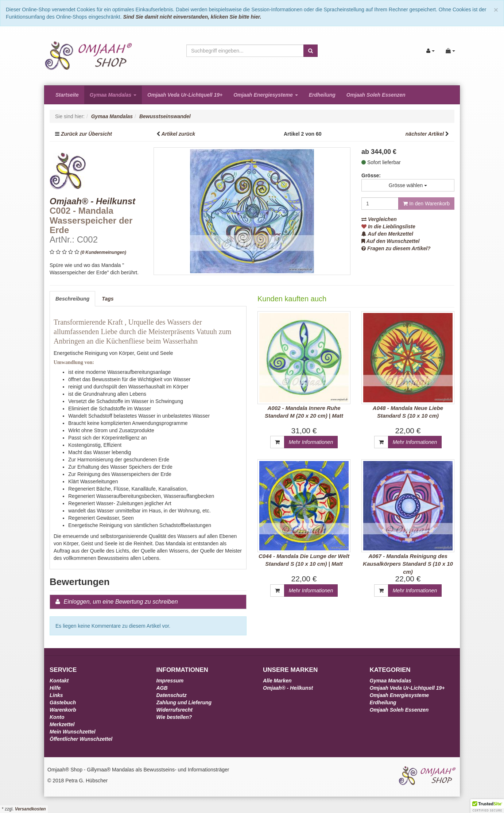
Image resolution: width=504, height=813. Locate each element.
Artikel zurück (178, 134)
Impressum (170, 681)
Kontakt (59, 681)
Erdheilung (322, 95)
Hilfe (55, 688)
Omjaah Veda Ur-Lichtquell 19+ (185, 95)
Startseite (67, 95)
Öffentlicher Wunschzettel (81, 739)
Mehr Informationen (311, 442)
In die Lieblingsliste (388, 227)
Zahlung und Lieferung (184, 702)
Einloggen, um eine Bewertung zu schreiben (121, 602)
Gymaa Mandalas (113, 95)
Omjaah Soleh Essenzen (376, 95)
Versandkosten (30, 809)
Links (56, 695)
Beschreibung (72, 299)
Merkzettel (62, 724)
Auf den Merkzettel (387, 234)
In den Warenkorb (426, 204)
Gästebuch (63, 702)
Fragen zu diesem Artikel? (396, 248)
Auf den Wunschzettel (390, 241)
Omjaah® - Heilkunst (288, 688)
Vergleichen (379, 219)
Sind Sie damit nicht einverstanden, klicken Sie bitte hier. (192, 17)
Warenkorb (63, 710)
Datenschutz (172, 695)
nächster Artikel (425, 134)
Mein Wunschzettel (73, 732)
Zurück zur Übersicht (86, 134)
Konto (57, 717)
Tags (108, 299)
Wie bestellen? (174, 717)
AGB (162, 688)
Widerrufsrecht (175, 710)
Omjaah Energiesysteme (266, 95)
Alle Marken (277, 681)
